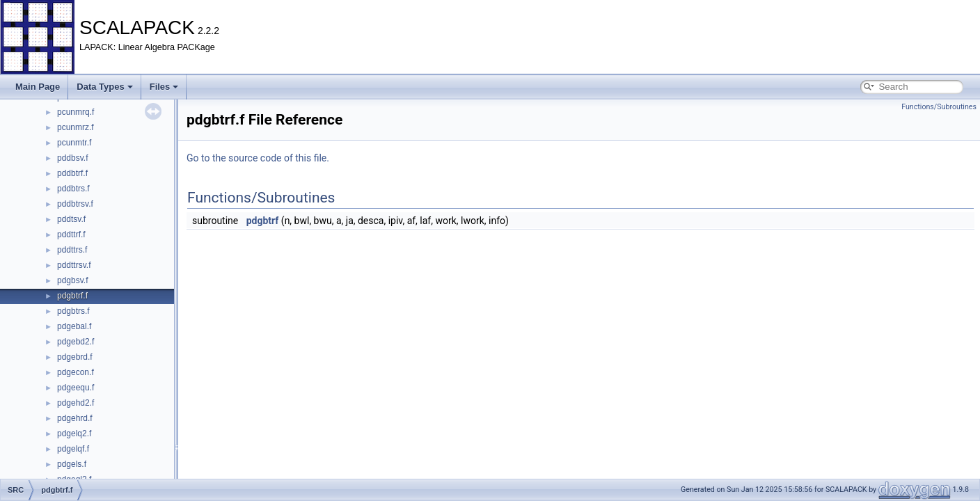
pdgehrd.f (75, 418)
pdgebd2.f (76, 342)
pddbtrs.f (73, 189)
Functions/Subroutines (939, 107)
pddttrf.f (71, 234)
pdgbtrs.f (73, 311)
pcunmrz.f (76, 127)
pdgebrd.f (75, 357)
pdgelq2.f (74, 434)
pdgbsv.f (72, 280)
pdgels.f (72, 464)
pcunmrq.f (76, 112)
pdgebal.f (74, 326)
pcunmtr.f (74, 143)
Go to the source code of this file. (258, 158)
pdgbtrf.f (72, 296)
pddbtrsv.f (75, 204)
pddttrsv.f (74, 265)
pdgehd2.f (76, 403)
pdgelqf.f (73, 449)
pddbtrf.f (72, 173)
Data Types (104, 87)
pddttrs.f (72, 250)
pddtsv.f (71, 219)
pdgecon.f (76, 372)
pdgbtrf (263, 221)
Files (164, 87)
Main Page (38, 87)
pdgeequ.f (76, 388)
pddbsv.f (72, 158)
